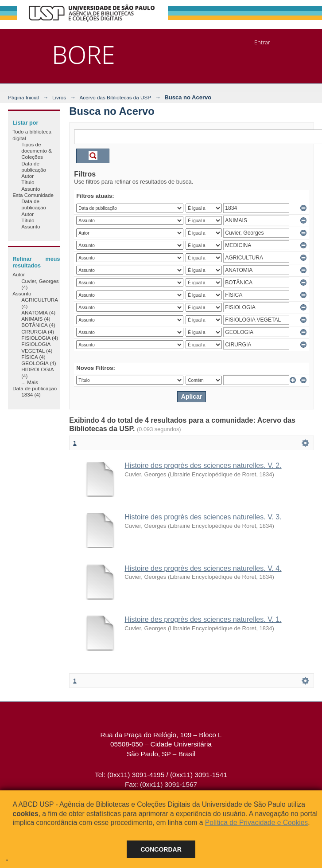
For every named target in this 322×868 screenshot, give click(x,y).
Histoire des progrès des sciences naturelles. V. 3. (203, 517)
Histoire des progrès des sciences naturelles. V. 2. (203, 465)
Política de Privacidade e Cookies (256, 823)
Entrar (262, 42)
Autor (27, 176)
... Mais (30, 382)
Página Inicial (23, 97)
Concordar (161, 849)
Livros (59, 97)
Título (28, 182)
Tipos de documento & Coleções (37, 151)
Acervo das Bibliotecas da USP (115, 97)
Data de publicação (34, 167)
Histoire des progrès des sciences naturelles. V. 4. (203, 568)
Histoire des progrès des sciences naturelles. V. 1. (203, 619)
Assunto (31, 189)
